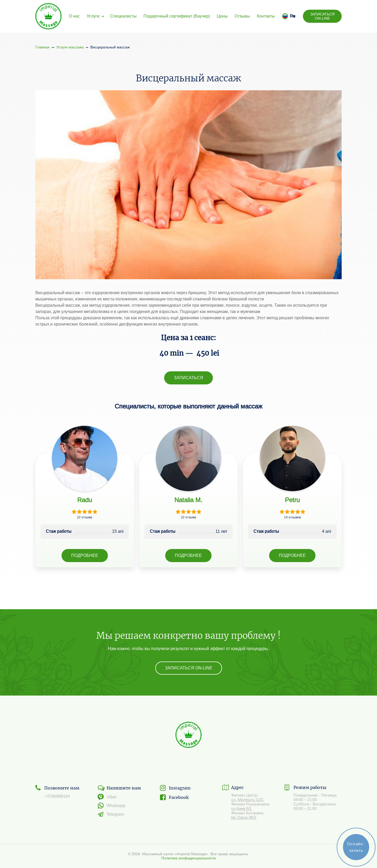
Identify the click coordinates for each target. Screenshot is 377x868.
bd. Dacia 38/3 (243, 817)
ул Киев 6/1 (241, 808)
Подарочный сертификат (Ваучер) (177, 16)
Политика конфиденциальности (188, 858)
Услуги (93, 16)
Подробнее (85, 555)
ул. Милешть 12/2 (247, 800)
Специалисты (123, 16)
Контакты (266, 16)
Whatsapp (112, 806)
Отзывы (242, 16)
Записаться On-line (322, 16)
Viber (107, 797)
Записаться (188, 378)
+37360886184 (57, 796)
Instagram (175, 788)
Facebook (174, 797)
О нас (74, 16)
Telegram (111, 814)
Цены (222, 16)
